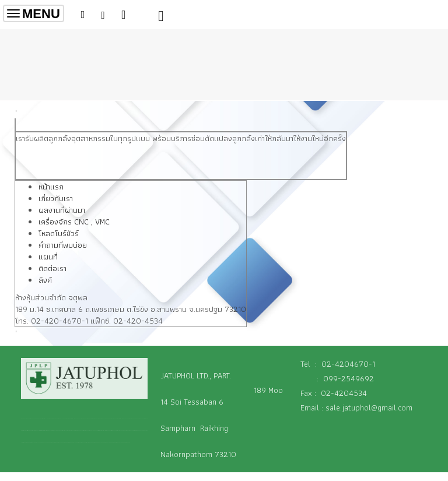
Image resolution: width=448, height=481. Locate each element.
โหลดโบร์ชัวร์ (59, 233)
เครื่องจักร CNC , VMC (74, 222)
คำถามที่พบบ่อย (63, 245)
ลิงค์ (45, 280)
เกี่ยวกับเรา (56, 198)
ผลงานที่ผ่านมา (62, 210)
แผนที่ (48, 257)
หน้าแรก (51, 187)
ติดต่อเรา (52, 268)
